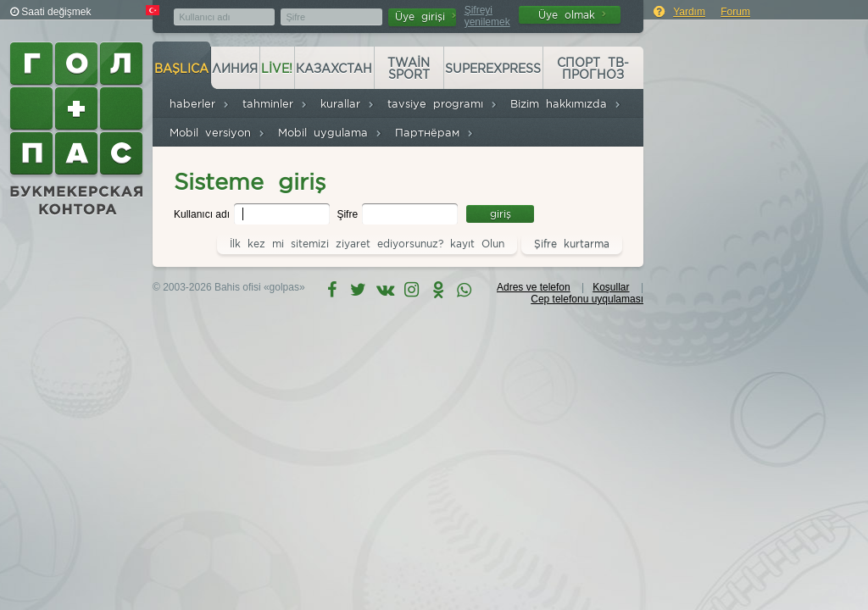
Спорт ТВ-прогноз (593, 69)
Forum (735, 12)
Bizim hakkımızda (566, 104)
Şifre (348, 214)
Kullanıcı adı (203, 214)
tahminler (275, 104)
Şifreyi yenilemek (487, 16)
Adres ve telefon (534, 287)
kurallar (348, 104)
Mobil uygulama (330, 133)
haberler (200, 104)
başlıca (181, 69)
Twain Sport (409, 69)
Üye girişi (426, 17)
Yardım (689, 12)
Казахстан (334, 69)
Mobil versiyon (217, 133)
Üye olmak (572, 15)
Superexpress (493, 69)
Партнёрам (434, 133)
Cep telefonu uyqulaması (587, 299)
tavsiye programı (442, 104)
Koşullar (611, 287)
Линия (235, 69)
